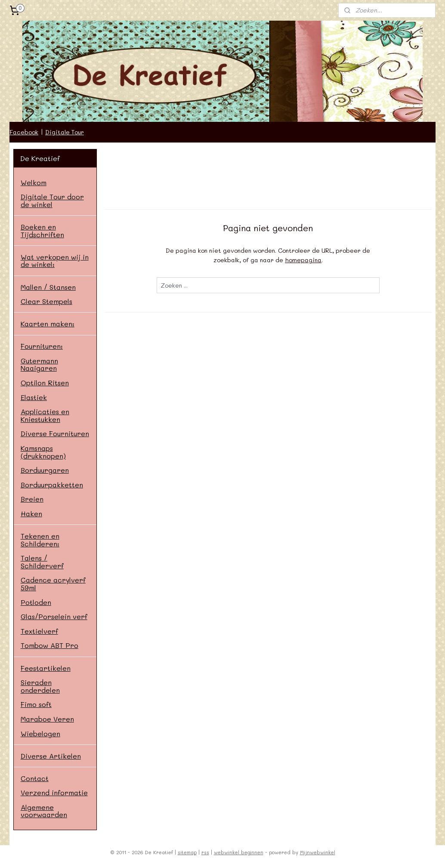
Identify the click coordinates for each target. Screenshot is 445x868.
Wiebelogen (40, 733)
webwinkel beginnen (239, 852)
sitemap (187, 852)
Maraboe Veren (47, 719)
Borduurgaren (45, 470)
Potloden (36, 602)
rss (205, 852)
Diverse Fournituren (55, 433)
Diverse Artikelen (51, 756)
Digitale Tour (65, 132)
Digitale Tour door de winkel (52, 200)
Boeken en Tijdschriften (42, 231)
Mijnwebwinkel (318, 852)
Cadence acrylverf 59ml (53, 584)
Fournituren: (42, 346)
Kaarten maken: (48, 324)
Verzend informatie (54, 792)
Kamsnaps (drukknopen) (43, 452)
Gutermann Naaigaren (39, 364)
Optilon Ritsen (45, 383)
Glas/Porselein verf (54, 616)
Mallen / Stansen (48, 287)
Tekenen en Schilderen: (40, 540)
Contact (35, 778)
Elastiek (34, 397)
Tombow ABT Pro (49, 645)
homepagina (303, 260)
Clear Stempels (46, 301)
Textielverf (39, 631)
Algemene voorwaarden (44, 811)
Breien (32, 499)
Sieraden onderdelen (40, 686)
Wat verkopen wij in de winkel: (55, 261)
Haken (31, 513)
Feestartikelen (46, 668)
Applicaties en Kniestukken (45, 415)
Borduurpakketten (52, 485)
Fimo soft (36, 704)
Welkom (34, 182)
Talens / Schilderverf (42, 562)
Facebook (24, 132)
